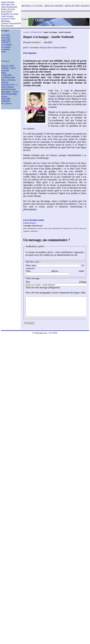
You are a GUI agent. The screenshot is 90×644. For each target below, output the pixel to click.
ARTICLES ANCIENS (54, 6)
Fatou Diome (7, 12)
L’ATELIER (6, 75)
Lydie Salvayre (7, 16)
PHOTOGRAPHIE (9, 94)
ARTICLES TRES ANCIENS (77, 6)
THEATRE (6, 99)
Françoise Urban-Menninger (8, 20)
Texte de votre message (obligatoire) (43, 287)
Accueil (26, 32)
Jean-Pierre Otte (8, 5)
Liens (3, 52)
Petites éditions (7, 87)
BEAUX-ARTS (8, 66)
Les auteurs (6, 47)
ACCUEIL (6, 35)
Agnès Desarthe (8, 2)
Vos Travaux (6, 103)
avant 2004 (6, 40)
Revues (4, 96)
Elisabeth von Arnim (10, 14)
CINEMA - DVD (8, 68)
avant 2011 (6, 38)
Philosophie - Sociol (10, 92)
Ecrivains (5, 71)
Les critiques (6, 45)
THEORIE (5, 101)
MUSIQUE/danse (8, 89)
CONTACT (6, 42)
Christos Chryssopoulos (11, 23)
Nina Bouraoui (7, 26)
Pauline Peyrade (8, 9)
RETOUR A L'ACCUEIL (32, 6)
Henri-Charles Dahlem (57, 48)
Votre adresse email (55, 271)
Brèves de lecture (8, 80)
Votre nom (31, 265)
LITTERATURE (8, 78)
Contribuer (6, 49)
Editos (4, 73)
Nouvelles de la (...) (9, 85)
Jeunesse (5, 82)
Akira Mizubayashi (9, 7)
